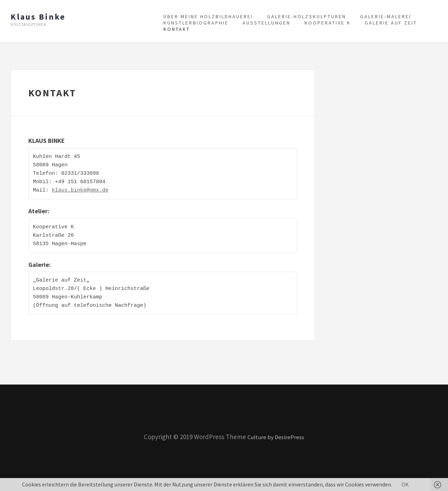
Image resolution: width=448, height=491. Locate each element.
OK (405, 484)
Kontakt (177, 29)
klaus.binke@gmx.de (80, 191)
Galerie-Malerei (386, 16)
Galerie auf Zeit (391, 23)
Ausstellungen (267, 23)
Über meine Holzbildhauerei (208, 16)
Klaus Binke (38, 17)
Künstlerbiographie (196, 23)
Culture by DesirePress (276, 437)
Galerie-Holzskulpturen (307, 16)
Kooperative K (328, 23)
